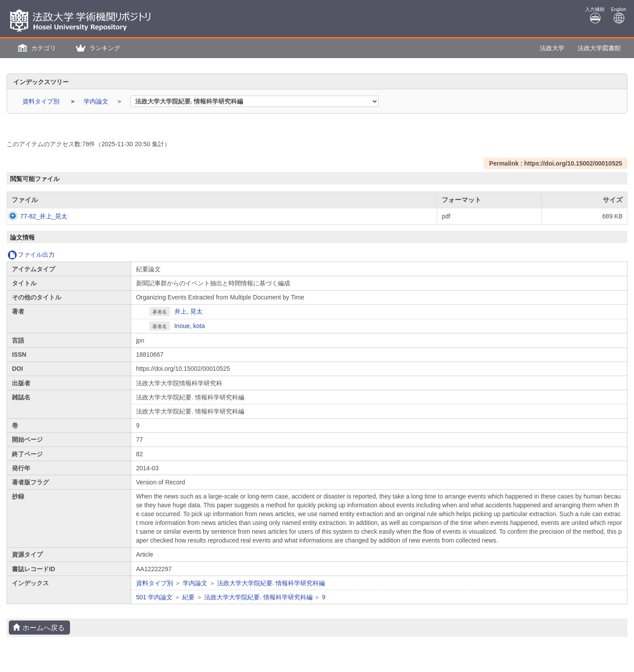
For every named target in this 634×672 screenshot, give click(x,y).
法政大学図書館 (599, 48)
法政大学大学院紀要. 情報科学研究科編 (271, 583)
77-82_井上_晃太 (35, 216)
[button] (36, 48)
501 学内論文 (154, 597)
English (619, 15)
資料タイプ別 (42, 101)
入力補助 (595, 15)
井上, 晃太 (188, 311)
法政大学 (552, 48)
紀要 (188, 597)
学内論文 (97, 101)
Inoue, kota (190, 326)
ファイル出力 (31, 255)
